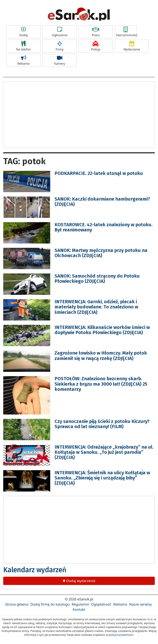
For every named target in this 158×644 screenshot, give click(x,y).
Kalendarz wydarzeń (35, 570)
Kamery (59, 60)
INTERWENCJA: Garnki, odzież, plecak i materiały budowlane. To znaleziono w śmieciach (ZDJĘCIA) (96, 307)
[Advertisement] (79, 114)
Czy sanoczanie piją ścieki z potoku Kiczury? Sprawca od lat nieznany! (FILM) (102, 424)
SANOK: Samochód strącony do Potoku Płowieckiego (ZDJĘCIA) (97, 279)
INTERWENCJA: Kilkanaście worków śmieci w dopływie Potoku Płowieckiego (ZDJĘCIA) (102, 330)
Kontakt (79, 609)
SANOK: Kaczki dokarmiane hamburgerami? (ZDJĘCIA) (102, 202)
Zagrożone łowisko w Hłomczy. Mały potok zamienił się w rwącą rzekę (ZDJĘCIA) (101, 356)
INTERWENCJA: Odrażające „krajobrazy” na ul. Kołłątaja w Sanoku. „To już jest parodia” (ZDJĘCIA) (104, 452)
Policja (96, 46)
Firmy (59, 46)
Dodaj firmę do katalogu (50, 604)
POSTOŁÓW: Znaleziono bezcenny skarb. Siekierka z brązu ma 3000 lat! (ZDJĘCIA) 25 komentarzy (101, 384)
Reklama (23, 60)
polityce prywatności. (121, 635)
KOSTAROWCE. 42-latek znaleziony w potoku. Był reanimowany (103, 227)
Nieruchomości (126, 32)
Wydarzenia (132, 46)
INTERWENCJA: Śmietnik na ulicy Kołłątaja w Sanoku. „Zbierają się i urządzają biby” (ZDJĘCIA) (102, 478)
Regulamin (81, 604)
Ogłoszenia (59, 32)
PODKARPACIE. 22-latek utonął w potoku (99, 173)
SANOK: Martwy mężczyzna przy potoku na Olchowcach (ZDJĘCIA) (101, 253)
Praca (96, 32)
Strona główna (17, 604)
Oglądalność (101, 604)
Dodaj (23, 32)
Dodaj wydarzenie (79, 581)
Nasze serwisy (140, 604)
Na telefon (23, 46)
